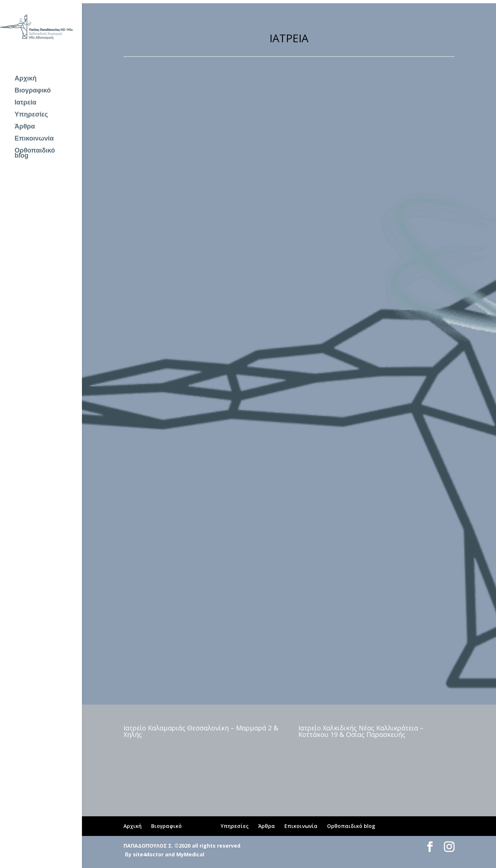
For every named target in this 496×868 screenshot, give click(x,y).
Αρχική (26, 79)
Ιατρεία (25, 103)
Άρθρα (25, 127)
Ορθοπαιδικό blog (35, 153)
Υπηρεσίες (31, 115)
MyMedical (190, 854)
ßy (128, 854)
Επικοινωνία (34, 139)
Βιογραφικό (33, 91)
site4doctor (148, 854)
